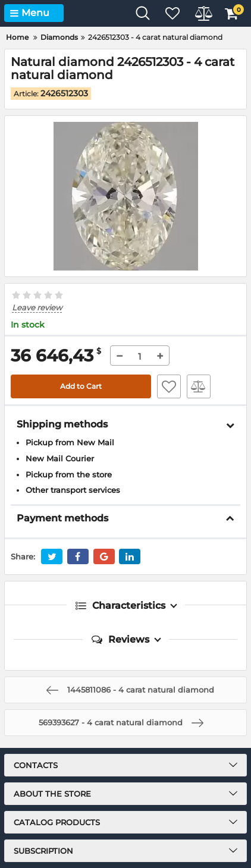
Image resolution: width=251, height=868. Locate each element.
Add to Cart (81, 386)
